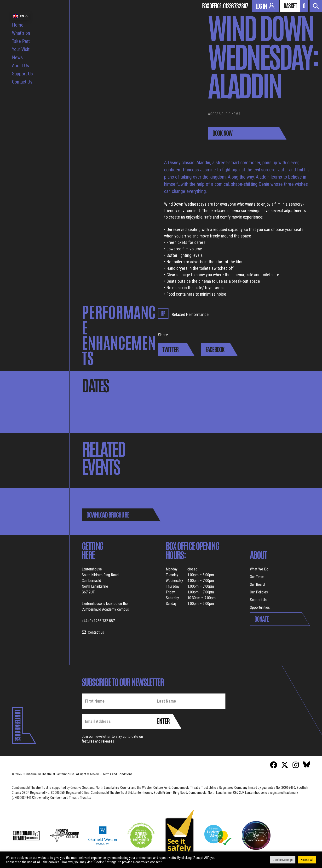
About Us (20, 66)
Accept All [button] (307, 860)
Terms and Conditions (118, 774)
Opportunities (260, 607)
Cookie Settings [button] (283, 860)
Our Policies (259, 592)
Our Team (257, 577)
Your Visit (21, 49)
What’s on (21, 33)
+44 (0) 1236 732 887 (98, 621)
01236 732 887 (236, 6)
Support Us (22, 74)
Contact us (96, 632)
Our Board (257, 584)
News (17, 57)
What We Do (259, 569)
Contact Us (22, 82)
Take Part (21, 41)
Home (18, 25)
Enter (163, 721)
